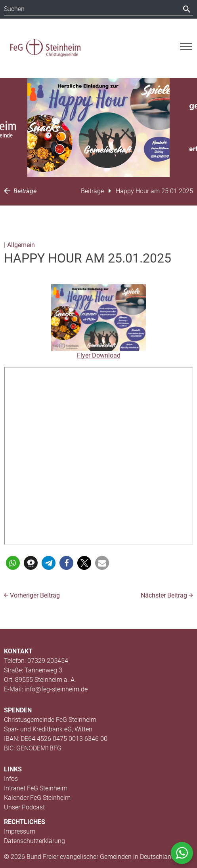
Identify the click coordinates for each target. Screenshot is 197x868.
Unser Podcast (24, 807)
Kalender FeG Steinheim (37, 798)
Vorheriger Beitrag (32, 595)
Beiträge (20, 191)
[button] (13, 563)
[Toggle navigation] (186, 47)
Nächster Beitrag (167, 595)
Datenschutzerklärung (34, 841)
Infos (11, 779)
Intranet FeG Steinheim (36, 788)
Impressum (20, 831)
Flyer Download (99, 355)
